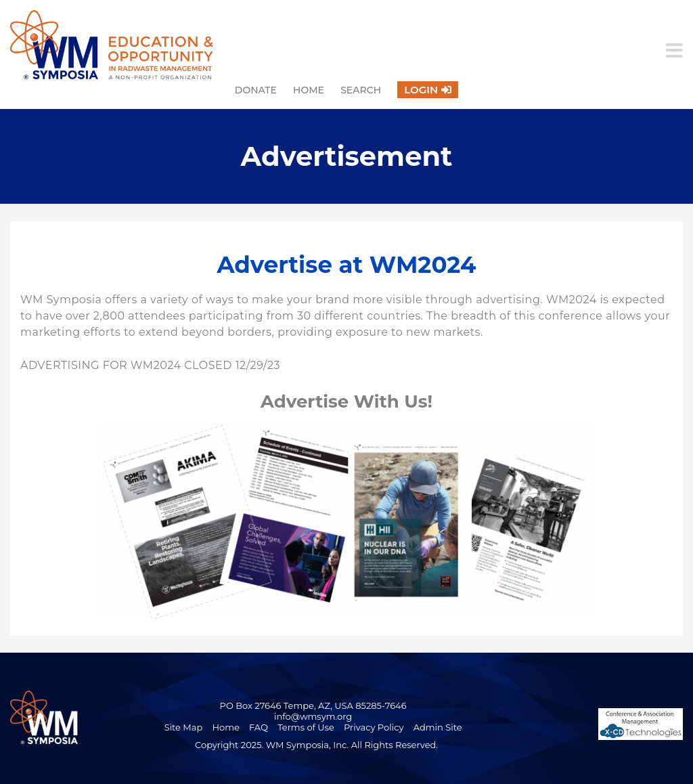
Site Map (184, 727)
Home (309, 90)
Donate (256, 90)
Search (361, 90)
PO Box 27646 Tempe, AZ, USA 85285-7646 (313, 705)
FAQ (259, 727)
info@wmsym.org (313, 716)
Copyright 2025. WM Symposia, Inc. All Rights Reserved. (316, 745)
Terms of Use (306, 727)
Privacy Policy (374, 727)
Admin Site (438, 727)
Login (421, 90)
